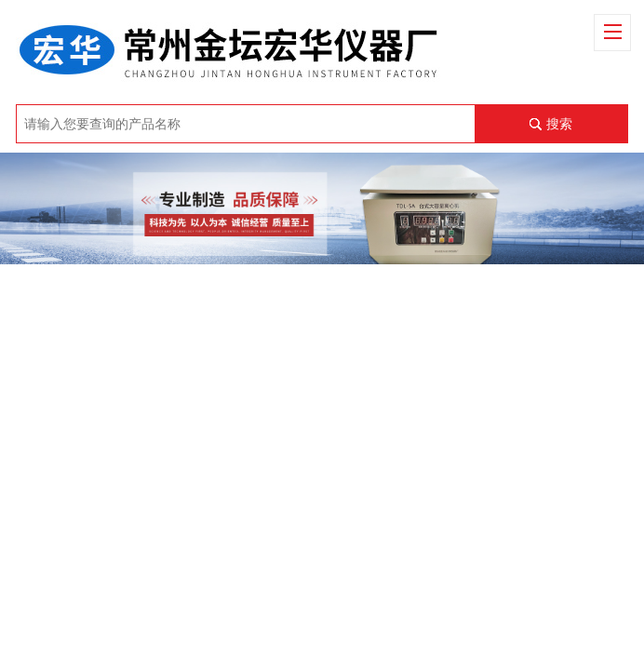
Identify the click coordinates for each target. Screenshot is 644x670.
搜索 (559, 124)
